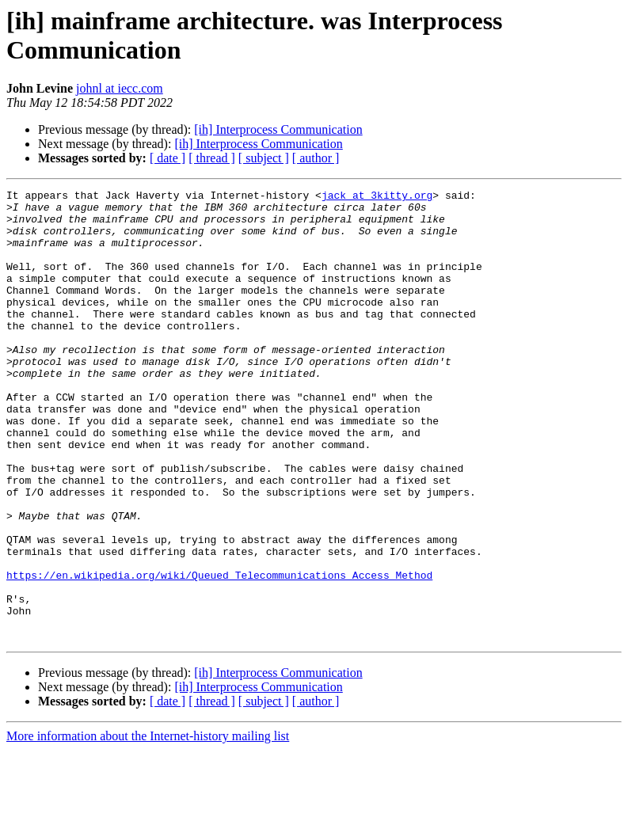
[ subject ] (264, 158)
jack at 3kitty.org (377, 197)
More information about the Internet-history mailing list (148, 826)
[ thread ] (212, 158)
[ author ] (316, 158)
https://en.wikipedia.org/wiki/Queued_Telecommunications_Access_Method (219, 653)
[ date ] (167, 158)
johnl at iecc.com (120, 88)
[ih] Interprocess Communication (278, 129)
